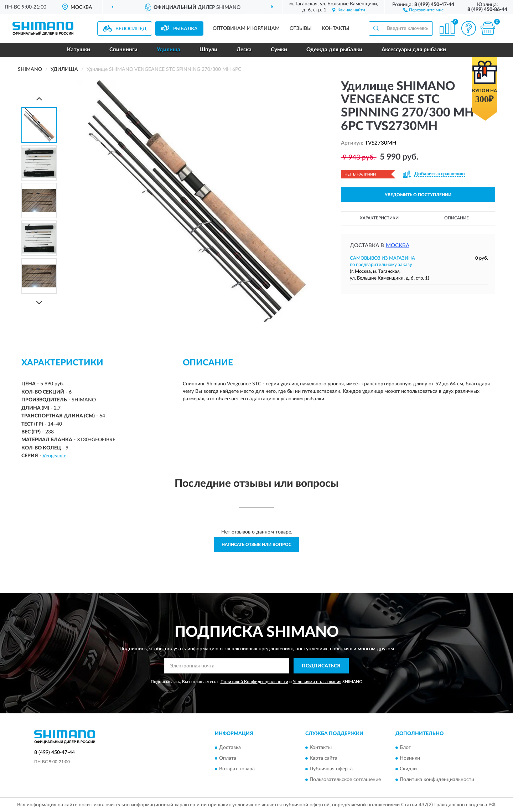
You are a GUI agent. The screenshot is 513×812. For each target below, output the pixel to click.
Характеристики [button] (379, 218)
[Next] (39, 303)
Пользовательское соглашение (345, 780)
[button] (423, 10)
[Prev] (39, 98)
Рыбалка (185, 29)
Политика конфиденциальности (437, 780)
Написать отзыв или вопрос (256, 545)
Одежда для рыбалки (334, 50)
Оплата (228, 758)
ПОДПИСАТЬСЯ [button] (321, 666)
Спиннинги (123, 50)
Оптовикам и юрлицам (246, 28)
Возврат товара (237, 769)
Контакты (336, 28)
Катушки (79, 50)
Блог (405, 748)
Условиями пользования (317, 682)
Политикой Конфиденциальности (254, 682)
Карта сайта (323, 758)
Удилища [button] (169, 50)
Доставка (230, 748)
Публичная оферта (331, 769)
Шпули (208, 50)
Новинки (410, 758)
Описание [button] (457, 218)
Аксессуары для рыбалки (414, 50)
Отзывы (301, 28)
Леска (244, 50)
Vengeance (54, 456)
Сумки (279, 50)
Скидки (408, 769)
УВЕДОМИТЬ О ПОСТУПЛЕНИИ (418, 195)
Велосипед (131, 29)
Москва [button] (398, 246)
